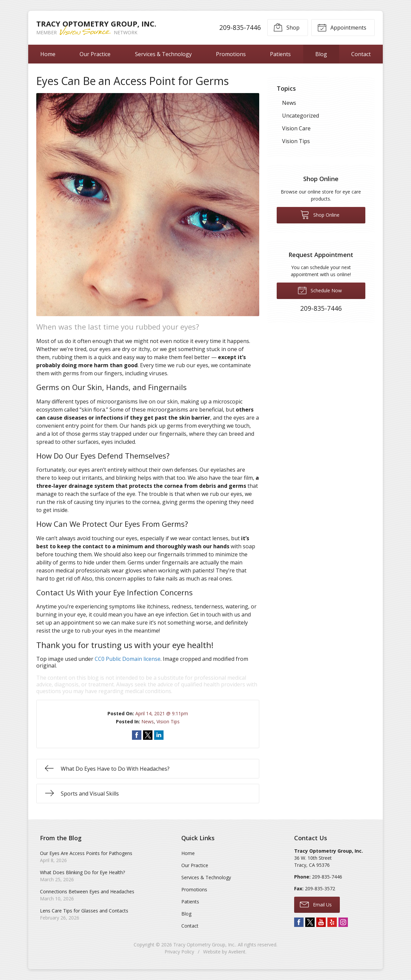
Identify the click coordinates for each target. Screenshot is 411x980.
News (148, 721)
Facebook (299, 922)
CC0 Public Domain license (128, 659)
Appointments (342, 27)
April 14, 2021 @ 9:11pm (162, 713)
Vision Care (296, 128)
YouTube (321, 922)
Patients (280, 54)
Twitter (310, 922)
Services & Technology (163, 54)
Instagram (343, 922)
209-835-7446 (240, 27)
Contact (361, 54)
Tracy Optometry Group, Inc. (204, 945)
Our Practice (95, 54)
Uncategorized (301, 116)
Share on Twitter (148, 735)
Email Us (316, 904)
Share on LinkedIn (159, 735)
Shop (286, 27)
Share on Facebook (137, 735)
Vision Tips (168, 721)
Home (48, 54)
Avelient (237, 952)
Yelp (332, 922)
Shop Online (320, 214)
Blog (321, 54)
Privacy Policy (179, 952)
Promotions (231, 54)
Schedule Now (320, 290)
